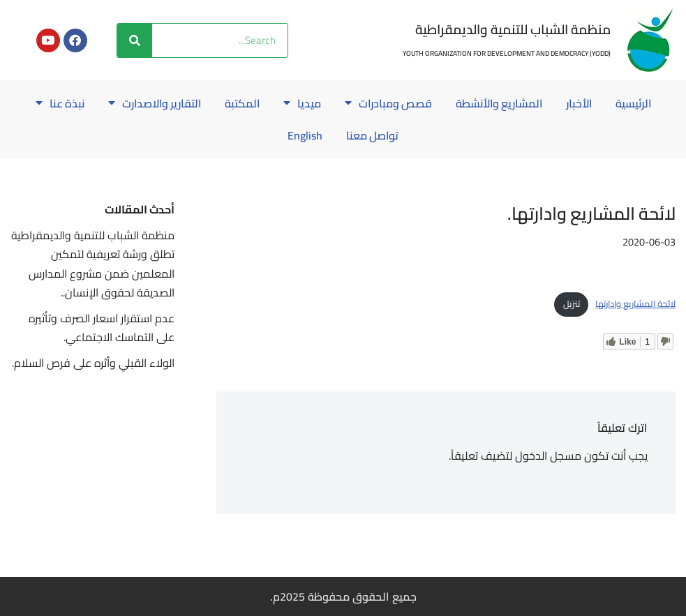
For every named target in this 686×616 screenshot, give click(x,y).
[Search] (135, 40)
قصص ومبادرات (388, 103)
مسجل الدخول (548, 456)
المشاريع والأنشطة (501, 103)
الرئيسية (639, 103)
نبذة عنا (55, 103)
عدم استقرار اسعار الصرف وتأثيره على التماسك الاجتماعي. (102, 328)
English (304, 135)
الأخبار (583, 103)
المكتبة (241, 103)
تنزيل (572, 303)
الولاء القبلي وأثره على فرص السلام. (93, 363)
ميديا (301, 103)
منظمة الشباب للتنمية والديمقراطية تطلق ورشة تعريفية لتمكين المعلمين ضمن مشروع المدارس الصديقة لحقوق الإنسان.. (93, 264)
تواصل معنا (372, 135)
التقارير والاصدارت (151, 103)
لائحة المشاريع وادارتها (635, 303)
